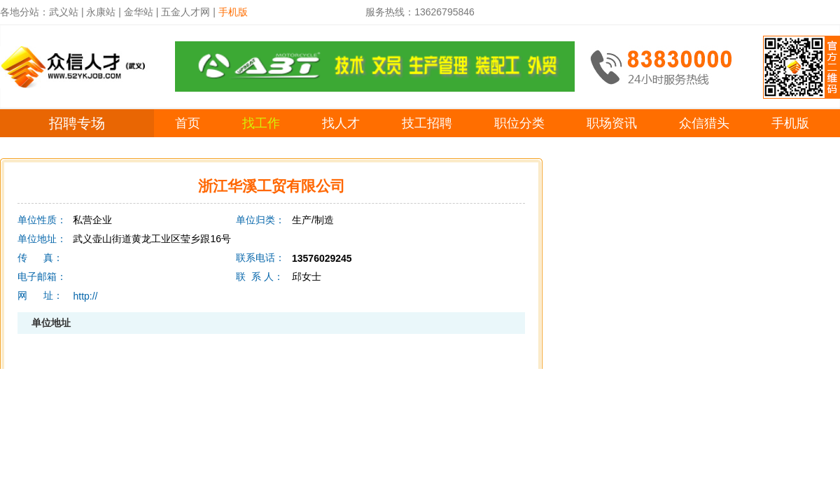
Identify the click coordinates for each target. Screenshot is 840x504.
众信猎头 (704, 123)
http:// (85, 296)
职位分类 (519, 123)
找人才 (341, 123)
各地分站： (24, 12)
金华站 (139, 12)
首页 (188, 123)
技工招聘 (427, 123)
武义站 (64, 12)
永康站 (101, 12)
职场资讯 (612, 123)
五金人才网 (185, 12)
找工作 (261, 123)
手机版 (790, 123)
